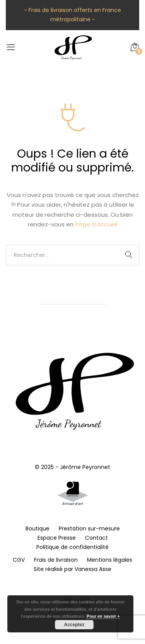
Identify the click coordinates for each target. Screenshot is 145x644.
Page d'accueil (96, 224)
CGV (19, 560)
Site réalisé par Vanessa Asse (72, 569)
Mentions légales (110, 560)
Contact (96, 538)
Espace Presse (57, 538)
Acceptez (74, 625)
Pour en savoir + (103, 616)
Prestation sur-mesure (89, 528)
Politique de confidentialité (72, 547)
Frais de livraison (56, 560)
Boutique (38, 528)
